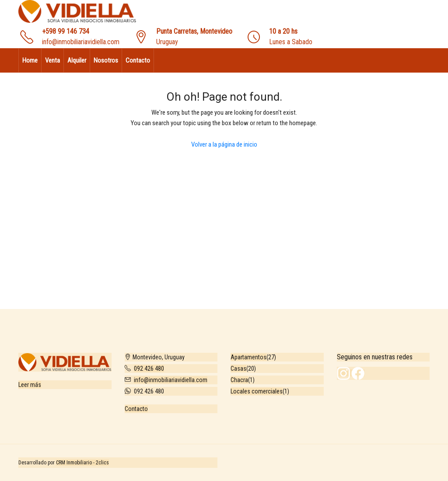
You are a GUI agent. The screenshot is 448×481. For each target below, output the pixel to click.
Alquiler (77, 60)
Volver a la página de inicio (224, 144)
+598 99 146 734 (66, 31)
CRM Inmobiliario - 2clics (82, 463)
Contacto (138, 60)
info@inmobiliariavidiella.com (81, 42)
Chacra (239, 380)
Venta (52, 60)
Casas (238, 369)
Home (30, 60)
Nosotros (106, 60)
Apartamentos (248, 357)
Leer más (30, 385)
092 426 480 (149, 369)
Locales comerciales (257, 391)
